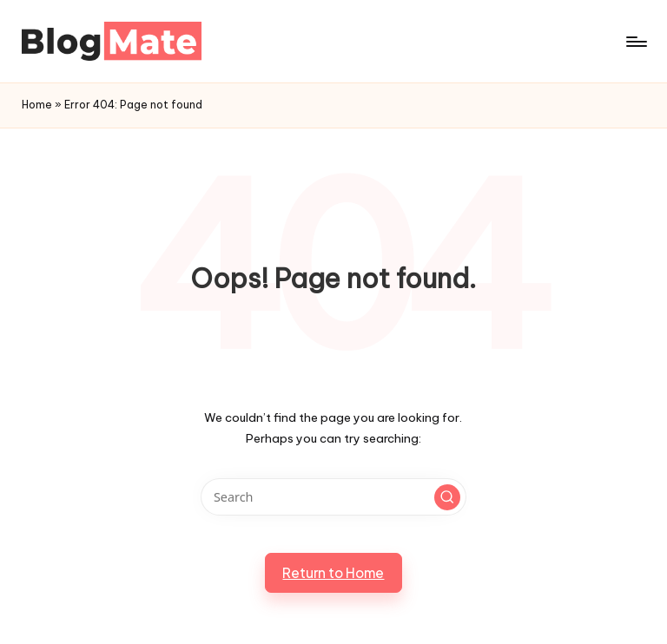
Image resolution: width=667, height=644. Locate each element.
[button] (447, 497)
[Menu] (635, 42)
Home (37, 105)
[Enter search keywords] (333, 497)
